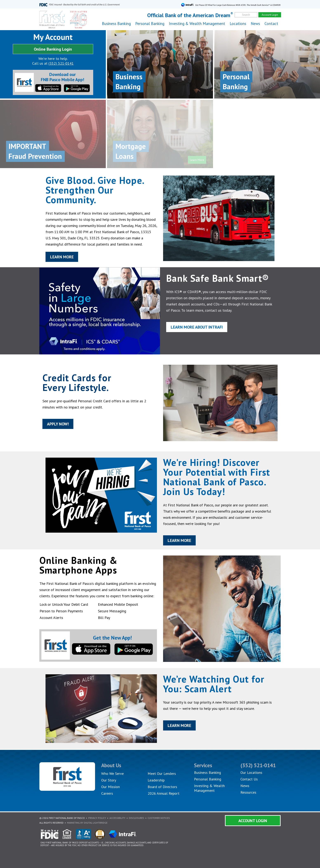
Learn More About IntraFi (199, 328)
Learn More (56, 259)
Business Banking (208, 772)
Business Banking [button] (116, 24)
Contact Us (249, 779)
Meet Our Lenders (162, 774)
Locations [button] (238, 24)
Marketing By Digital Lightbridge (87, 823)
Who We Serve (112, 774)
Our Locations (251, 772)
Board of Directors (162, 787)
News (255, 24)
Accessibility (117, 818)
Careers (107, 793)
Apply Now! (52, 425)
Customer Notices (159, 818)
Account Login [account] (270, 15)
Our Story (109, 780)
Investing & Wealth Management (197, 24)
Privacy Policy (97, 818)
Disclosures (136, 818)
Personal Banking (208, 779)
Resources (248, 792)
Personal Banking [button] (150, 24)
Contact (271, 24)
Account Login (253, 821)
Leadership (156, 780)
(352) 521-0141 (61, 63)
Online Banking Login (53, 49)
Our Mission (111, 787)
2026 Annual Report (164, 793)
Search (246, 15)
